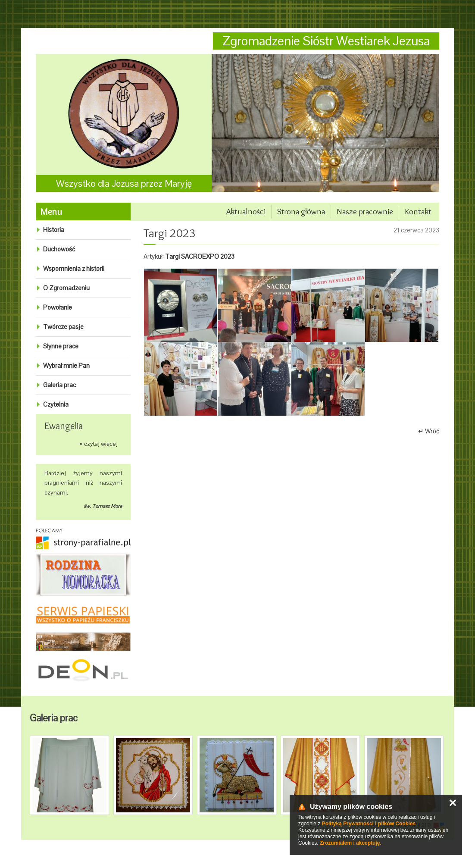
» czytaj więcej (98, 444)
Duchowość (59, 249)
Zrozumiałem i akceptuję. (351, 843)
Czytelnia (56, 404)
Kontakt (418, 212)
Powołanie (58, 307)
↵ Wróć (429, 431)
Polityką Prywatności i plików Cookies (369, 824)
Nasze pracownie (365, 212)
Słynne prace (61, 346)
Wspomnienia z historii (74, 268)
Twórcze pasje (63, 327)
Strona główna (301, 212)
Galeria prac (59, 385)
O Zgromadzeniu (66, 288)
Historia (54, 230)
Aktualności (246, 212)
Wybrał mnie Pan (66, 365)
